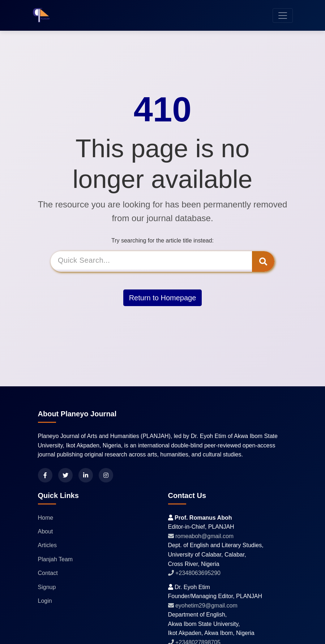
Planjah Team (55, 559)
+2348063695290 (194, 573)
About (46, 531)
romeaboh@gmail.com (201, 536)
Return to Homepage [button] (163, 297)
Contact (48, 573)
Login (45, 601)
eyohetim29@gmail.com (203, 606)
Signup (47, 587)
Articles (47, 545)
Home (46, 518)
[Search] (153, 261)
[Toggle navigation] (283, 16)
